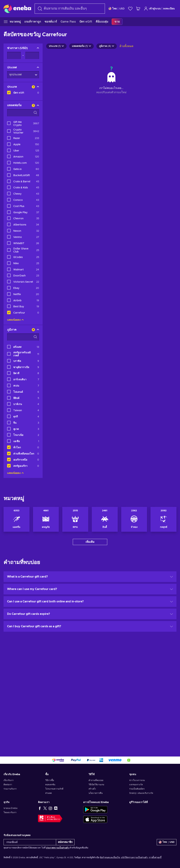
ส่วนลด (49, 793)
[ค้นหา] (70, 9)
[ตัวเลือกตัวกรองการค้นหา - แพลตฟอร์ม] (23, 113)
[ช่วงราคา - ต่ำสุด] (14, 55)
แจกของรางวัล (136, 785)
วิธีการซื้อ (50, 780)
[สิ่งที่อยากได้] (130, 9)
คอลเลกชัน (50, 785)
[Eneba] (17, 9)
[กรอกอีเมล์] (30, 842)
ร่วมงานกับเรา (10, 789)
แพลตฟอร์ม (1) (81, 46)
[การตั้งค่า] (117, 9)
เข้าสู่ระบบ (152, 9)
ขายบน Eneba (10, 808)
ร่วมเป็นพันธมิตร (137, 789)
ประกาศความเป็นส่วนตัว (58, 848)
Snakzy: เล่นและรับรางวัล (141, 793)
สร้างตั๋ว (92, 789)
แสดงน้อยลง (15, 320)
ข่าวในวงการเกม (137, 780)
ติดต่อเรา (8, 785)
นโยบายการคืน (96, 793)
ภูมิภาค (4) (107, 46)
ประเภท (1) (56, 46)
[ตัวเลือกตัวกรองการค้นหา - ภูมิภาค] (23, 337)
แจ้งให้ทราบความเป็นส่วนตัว (134, 858)
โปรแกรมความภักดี (54, 789)
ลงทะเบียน (169, 9)
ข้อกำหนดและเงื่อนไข (110, 858)
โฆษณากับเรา (10, 812)
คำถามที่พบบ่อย (96, 780)
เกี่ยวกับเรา (9, 780)
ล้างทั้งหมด (126, 46)
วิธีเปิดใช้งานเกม (96, 785)
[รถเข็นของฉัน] (138, 9)
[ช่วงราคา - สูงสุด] (32, 55)
